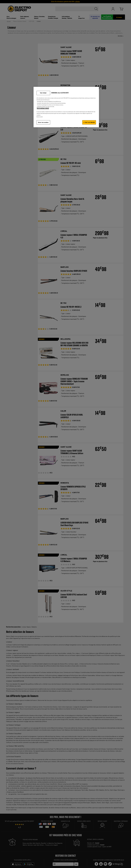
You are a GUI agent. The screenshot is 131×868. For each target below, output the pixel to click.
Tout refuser (43, 93)
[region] (66, 107)
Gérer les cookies (43, 122)
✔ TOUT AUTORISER (89, 122)
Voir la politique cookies (43, 108)
